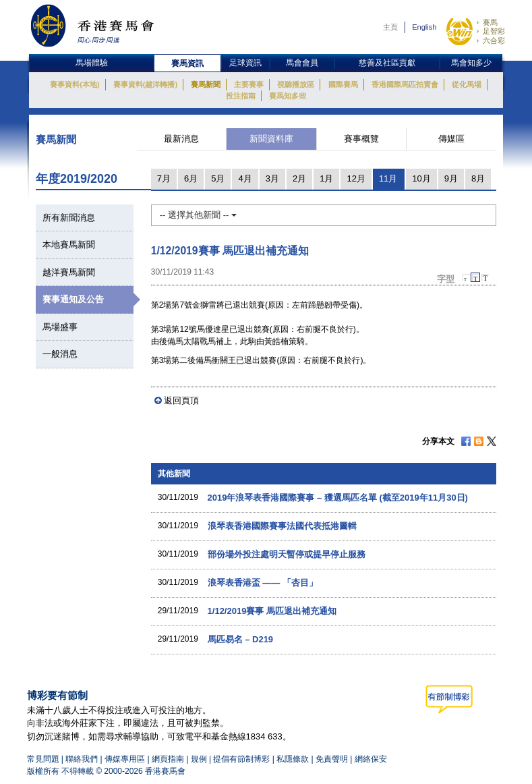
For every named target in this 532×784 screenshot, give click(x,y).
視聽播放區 (296, 84)
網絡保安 (371, 759)
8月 (478, 178)
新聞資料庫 (271, 139)
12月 (356, 178)
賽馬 (490, 22)
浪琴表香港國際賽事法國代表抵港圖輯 (282, 526)
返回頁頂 (181, 400)
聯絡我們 (82, 759)
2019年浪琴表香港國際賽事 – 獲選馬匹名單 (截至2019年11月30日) (338, 498)
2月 (299, 178)
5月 (218, 178)
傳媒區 (451, 139)
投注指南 (241, 96)
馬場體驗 (92, 63)
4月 (245, 178)
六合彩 (494, 40)
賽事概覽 (361, 139)
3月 (272, 178)
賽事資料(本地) (75, 84)
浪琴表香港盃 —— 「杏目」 (263, 583)
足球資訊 (245, 63)
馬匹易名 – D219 (240, 639)
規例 (200, 759)
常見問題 (43, 759)
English (424, 27)
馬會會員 (302, 63)
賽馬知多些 (288, 96)
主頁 (390, 27)
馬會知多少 (471, 63)
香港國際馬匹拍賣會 (405, 84)
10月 (421, 178)
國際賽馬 (343, 84)
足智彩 (494, 31)
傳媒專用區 (125, 759)
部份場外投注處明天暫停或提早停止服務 (287, 554)
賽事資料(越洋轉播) (145, 84)
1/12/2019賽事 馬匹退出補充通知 (272, 611)
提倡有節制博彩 (241, 759)
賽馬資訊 (187, 63)
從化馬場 (467, 84)
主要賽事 (249, 84)
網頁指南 (168, 759)
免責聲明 (332, 759)
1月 (326, 178)
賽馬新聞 (206, 84)
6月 (191, 178)
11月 (388, 178)
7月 (164, 178)
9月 (451, 178)
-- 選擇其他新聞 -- (198, 215)
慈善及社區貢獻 (387, 63)
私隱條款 (293, 759)
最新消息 (181, 139)
